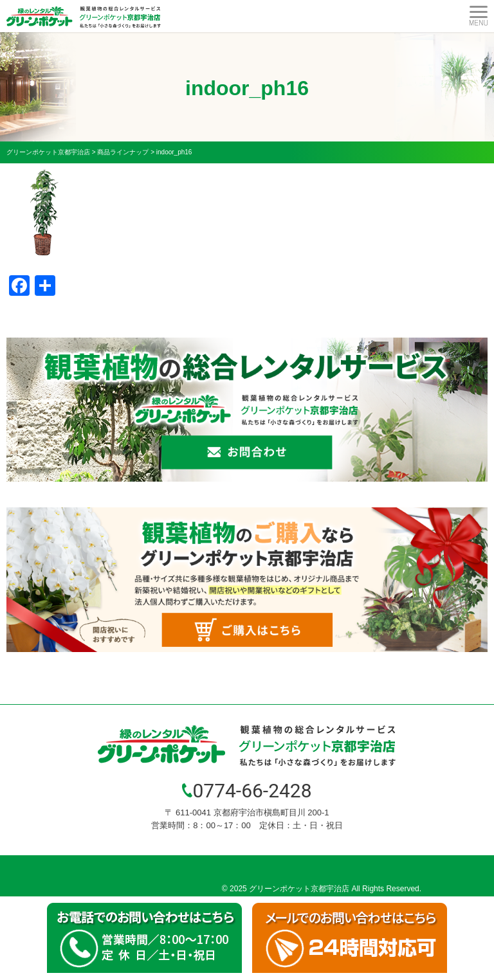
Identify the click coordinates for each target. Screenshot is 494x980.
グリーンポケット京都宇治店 (299, 889)
